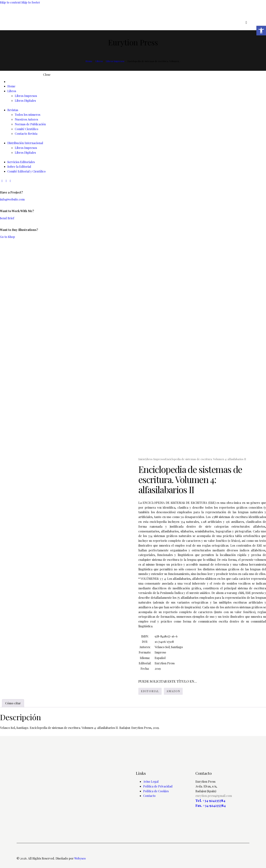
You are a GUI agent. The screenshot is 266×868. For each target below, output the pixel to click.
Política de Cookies (156, 791)
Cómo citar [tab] (13, 703)
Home (89, 61)
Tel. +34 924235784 (210, 800)
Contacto (149, 796)
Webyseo (80, 858)
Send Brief (7, 218)
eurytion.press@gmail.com (214, 796)
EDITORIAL (150, 691)
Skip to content (10, 2)
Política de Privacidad (158, 786)
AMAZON (173, 691)
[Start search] (246, 22)
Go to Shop (7, 237)
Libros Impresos (115, 61)
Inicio (142, 459)
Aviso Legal (151, 781)
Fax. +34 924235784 (211, 805)
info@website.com (12, 199)
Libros (99, 61)
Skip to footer (31, 2)
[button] (261, 31)
